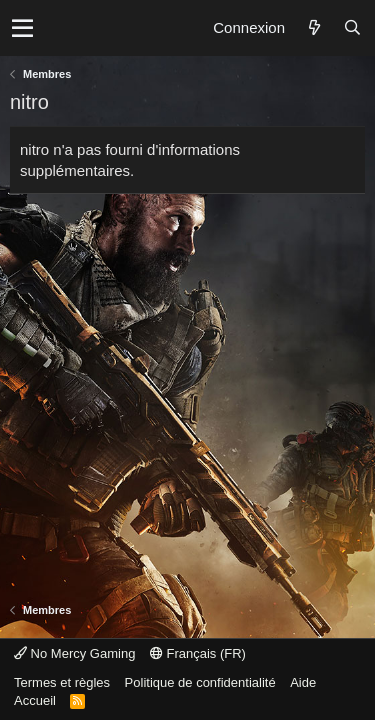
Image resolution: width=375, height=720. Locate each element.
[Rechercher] (352, 28)
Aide (303, 682)
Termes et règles (62, 682)
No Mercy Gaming (74, 653)
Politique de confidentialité (200, 682)
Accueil (35, 700)
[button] (22, 28)
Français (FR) (198, 653)
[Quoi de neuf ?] (314, 28)
